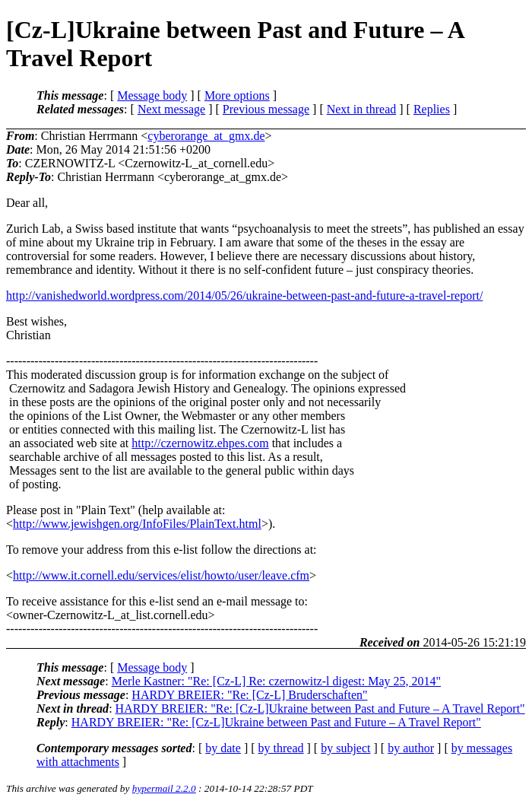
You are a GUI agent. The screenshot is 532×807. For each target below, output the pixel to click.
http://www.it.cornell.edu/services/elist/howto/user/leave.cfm (161, 575)
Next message (171, 109)
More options (237, 95)
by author (411, 748)
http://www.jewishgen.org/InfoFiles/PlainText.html (137, 524)
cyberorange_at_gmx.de (206, 136)
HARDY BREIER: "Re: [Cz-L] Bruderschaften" (249, 695)
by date (223, 748)
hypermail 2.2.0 (164, 788)
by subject (345, 748)
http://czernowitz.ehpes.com (200, 443)
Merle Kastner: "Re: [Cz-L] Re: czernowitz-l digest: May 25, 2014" (276, 681)
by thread (281, 748)
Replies (432, 109)
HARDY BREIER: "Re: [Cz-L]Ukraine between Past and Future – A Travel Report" (320, 709)
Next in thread (362, 109)
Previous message (266, 109)
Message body (152, 95)
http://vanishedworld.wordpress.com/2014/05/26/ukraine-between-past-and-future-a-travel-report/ (244, 295)
